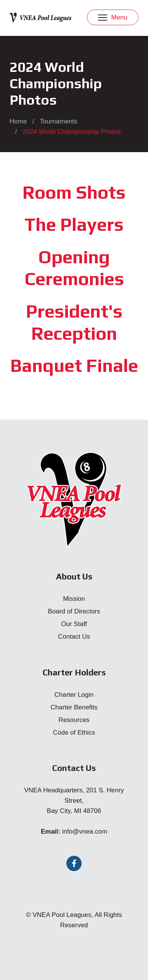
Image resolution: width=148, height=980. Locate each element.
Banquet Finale (74, 365)
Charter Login (74, 695)
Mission (74, 599)
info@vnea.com (85, 832)
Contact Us (74, 637)
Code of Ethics (74, 733)
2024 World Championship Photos (72, 132)
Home (18, 121)
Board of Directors (74, 611)
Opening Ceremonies (74, 268)
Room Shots (74, 192)
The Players (74, 224)
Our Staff (74, 624)
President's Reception (74, 322)
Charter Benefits (74, 707)
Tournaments (58, 121)
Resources (74, 720)
